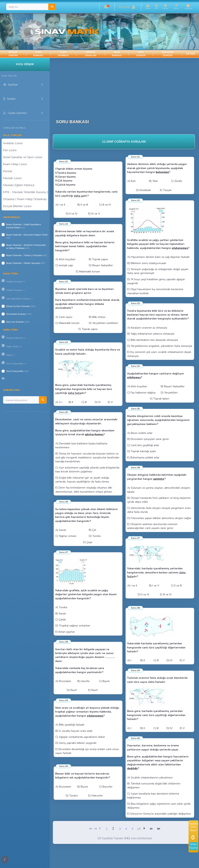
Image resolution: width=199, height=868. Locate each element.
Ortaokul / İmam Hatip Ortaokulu (25, 199)
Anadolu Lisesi (25, 143)
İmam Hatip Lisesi (25, 164)
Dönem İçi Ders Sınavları (18, 306)
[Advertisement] (124, 85)
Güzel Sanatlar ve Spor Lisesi (25, 157)
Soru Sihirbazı (63, 54)
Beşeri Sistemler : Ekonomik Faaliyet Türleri (27, 235)
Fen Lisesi (25, 150)
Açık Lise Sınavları (15, 322)
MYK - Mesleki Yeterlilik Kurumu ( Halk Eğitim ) (25, 192)
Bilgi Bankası (117, 54)
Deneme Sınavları (91, 54)
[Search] (27, 7)
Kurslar (25, 171)
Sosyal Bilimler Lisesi (25, 206)
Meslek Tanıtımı (13, 54)
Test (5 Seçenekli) (15, 371)
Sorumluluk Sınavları (16, 314)
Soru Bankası (38, 54)
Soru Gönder (141, 54)
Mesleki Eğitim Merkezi (25, 185)
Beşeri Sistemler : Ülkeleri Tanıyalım (23, 263)
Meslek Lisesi (25, 178)
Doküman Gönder (168, 54)
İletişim (191, 54)
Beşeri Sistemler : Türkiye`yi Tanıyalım (24, 255)
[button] (106, 7)
